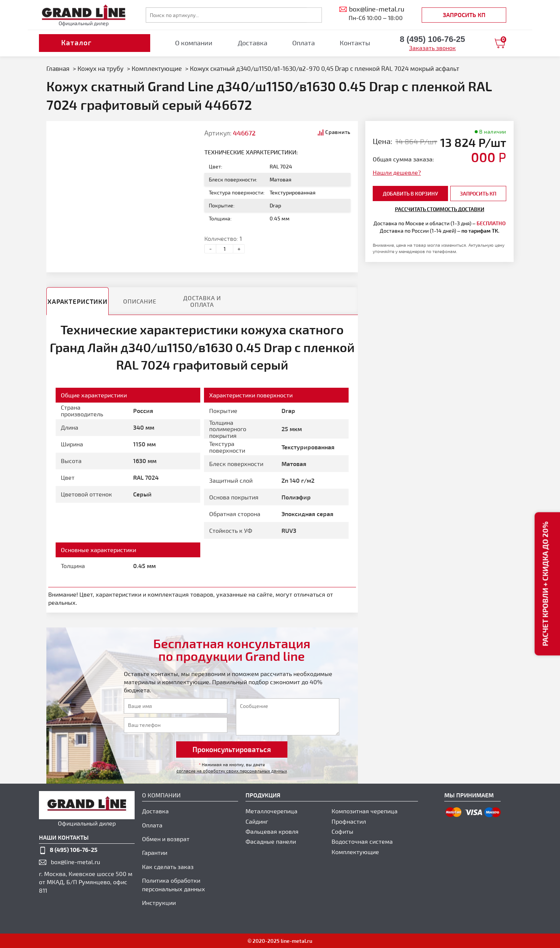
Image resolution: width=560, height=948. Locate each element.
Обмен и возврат (166, 839)
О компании (194, 43)
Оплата (304, 43)
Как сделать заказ (168, 867)
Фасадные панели (271, 841)
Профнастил (349, 821)
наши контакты (64, 837)
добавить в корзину (410, 193)
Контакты (355, 43)
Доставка (253, 43)
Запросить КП (464, 15)
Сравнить (338, 132)
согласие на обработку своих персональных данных (232, 771)
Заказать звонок (432, 48)
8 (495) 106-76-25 (74, 849)
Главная (58, 68)
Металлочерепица (271, 811)
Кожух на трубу (101, 68)
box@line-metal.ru (75, 862)
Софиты (342, 831)
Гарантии (155, 852)
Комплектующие (157, 68)
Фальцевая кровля (272, 831)
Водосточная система (362, 841)
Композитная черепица (365, 811)
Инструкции (159, 903)
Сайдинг (257, 821)
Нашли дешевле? (397, 172)
